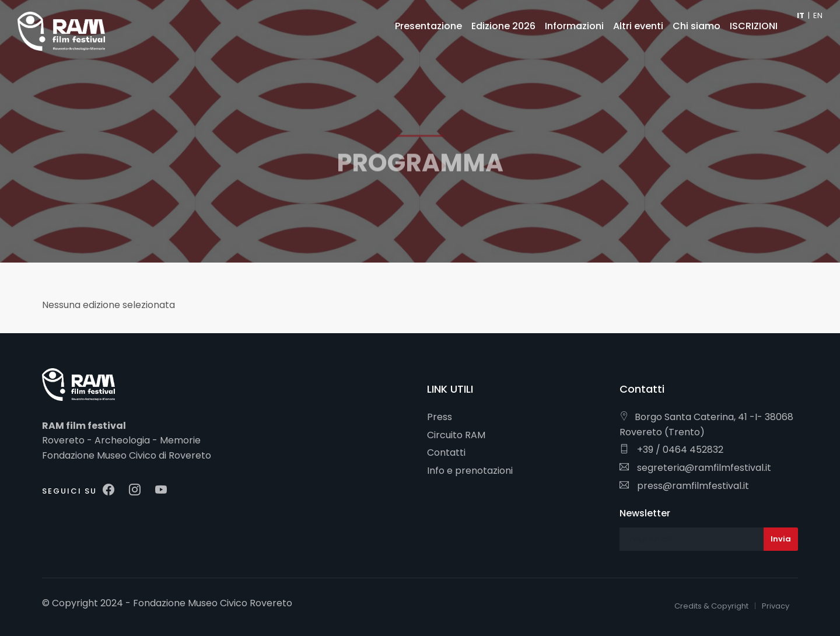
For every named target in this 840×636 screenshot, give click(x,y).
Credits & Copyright (711, 606)
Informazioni (574, 26)
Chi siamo (696, 26)
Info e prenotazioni (470, 471)
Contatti (446, 452)
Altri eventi (638, 26)
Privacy (776, 606)
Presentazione (428, 26)
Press (440, 417)
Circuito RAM (456, 435)
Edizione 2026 (503, 26)
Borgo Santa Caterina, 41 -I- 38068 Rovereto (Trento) (706, 424)
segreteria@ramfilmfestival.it (695, 468)
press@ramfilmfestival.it (684, 486)
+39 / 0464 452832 (671, 450)
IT (801, 15)
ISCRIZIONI (754, 26)
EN (818, 15)
